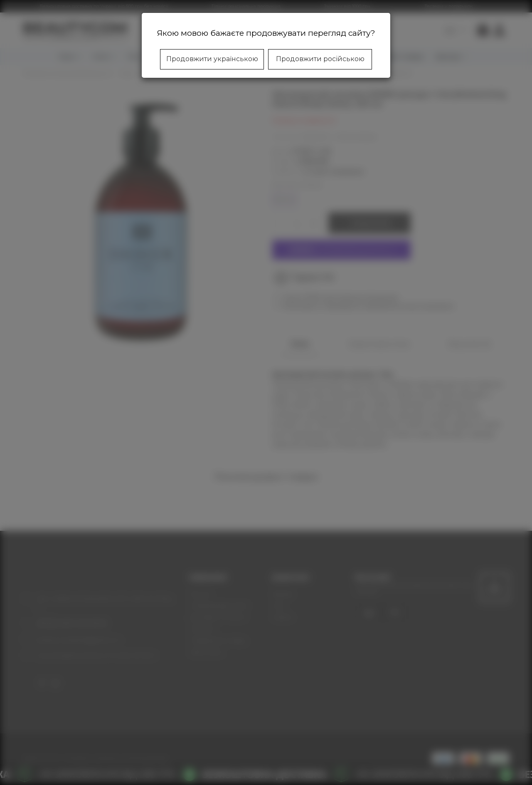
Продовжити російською (320, 59)
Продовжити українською (212, 59)
